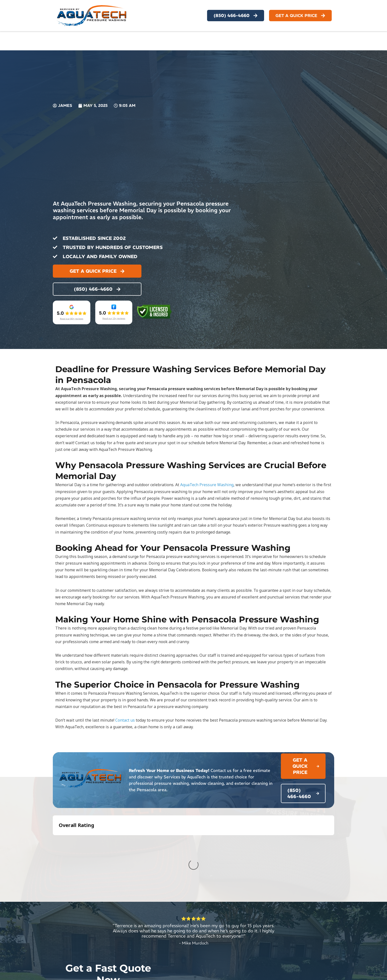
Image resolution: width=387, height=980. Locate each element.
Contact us (125, 720)
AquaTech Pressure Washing (207, 485)
